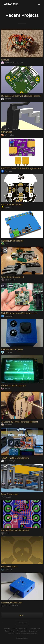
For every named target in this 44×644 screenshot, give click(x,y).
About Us (7, 628)
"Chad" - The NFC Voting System (15, 458)
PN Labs (6, 171)
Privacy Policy (22, 631)
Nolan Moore (8, 280)
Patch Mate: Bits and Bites (12, 205)
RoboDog (5, 60)
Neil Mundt (7, 207)
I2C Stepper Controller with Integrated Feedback (21, 96)
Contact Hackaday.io (20, 628)
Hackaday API (34, 631)
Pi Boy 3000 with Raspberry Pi (14, 386)
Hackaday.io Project (9, 567)
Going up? (22, 623)
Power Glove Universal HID (12, 277)
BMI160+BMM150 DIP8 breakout (15, 530)
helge (5, 533)
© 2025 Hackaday (22, 638)
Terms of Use (10, 631)
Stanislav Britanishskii (12, 63)
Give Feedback (35, 628)
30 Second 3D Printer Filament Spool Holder (19, 422)
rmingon (6, 99)
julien (5, 244)
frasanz (6, 497)
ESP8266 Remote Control (12, 349)
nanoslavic (7, 316)
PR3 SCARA (7, 132)
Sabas (5, 388)
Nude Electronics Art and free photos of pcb (19, 313)
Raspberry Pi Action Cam (11, 603)
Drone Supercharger (10, 494)
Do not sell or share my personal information (22, 634)
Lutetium (6, 569)
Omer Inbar (8, 135)
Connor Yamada (10, 606)
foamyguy (7, 352)
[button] (39, 4)
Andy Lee (7, 425)
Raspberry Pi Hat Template (12, 241)
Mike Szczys (8, 461)
